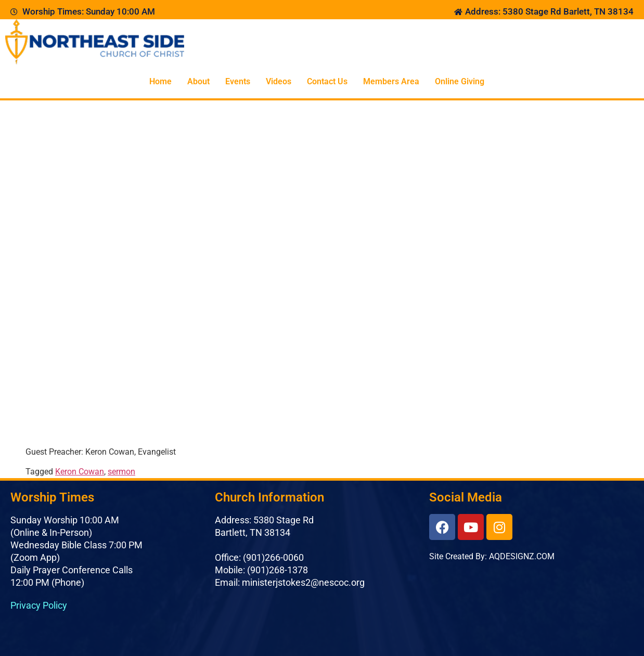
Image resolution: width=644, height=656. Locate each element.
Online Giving (460, 81)
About (198, 81)
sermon (121, 472)
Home (160, 81)
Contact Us (327, 81)
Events (238, 81)
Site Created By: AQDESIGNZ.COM (492, 556)
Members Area (391, 81)
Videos (279, 81)
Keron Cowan (80, 472)
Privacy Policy (39, 605)
